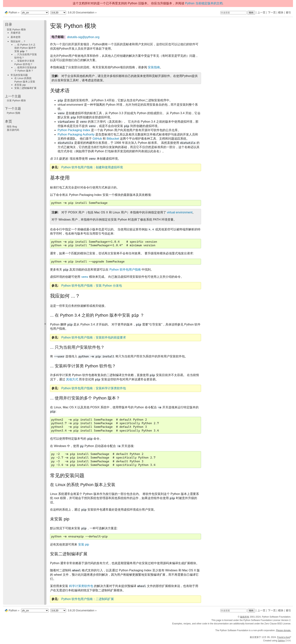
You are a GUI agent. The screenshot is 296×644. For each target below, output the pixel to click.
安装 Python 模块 (16, 30)
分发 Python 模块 (16, 100)
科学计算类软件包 (81, 586)
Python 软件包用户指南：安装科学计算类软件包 (94, 388)
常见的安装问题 (19, 75)
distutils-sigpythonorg (83, 37)
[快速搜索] (234, 13)
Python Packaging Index (74, 130)
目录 (8, 24)
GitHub (97, 139)
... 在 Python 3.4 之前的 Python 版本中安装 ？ (25, 48)
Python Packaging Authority (76, 134)
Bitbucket (113, 139)
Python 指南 (13, 113)
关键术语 (15, 33)
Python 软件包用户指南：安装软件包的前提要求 (94, 337)
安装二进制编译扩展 (25, 88)
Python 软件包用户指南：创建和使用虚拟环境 (92, 167)
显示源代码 (13, 130)
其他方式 (72, 379)
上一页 (261, 12)
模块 (281, 12)
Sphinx (281, 641)
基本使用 (15, 37)
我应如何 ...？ (18, 41)
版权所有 (245, 617)
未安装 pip (20, 85)
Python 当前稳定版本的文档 (204, 3)
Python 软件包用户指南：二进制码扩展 (88, 599)
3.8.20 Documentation (81, 12)
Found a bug (283, 637)
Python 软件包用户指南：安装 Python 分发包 (92, 286)
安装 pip (84, 544)
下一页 (272, 12)
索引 (288, 12)
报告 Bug (12, 127)
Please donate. (284, 630)
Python (13, 12)
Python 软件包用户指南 (125, 270)
